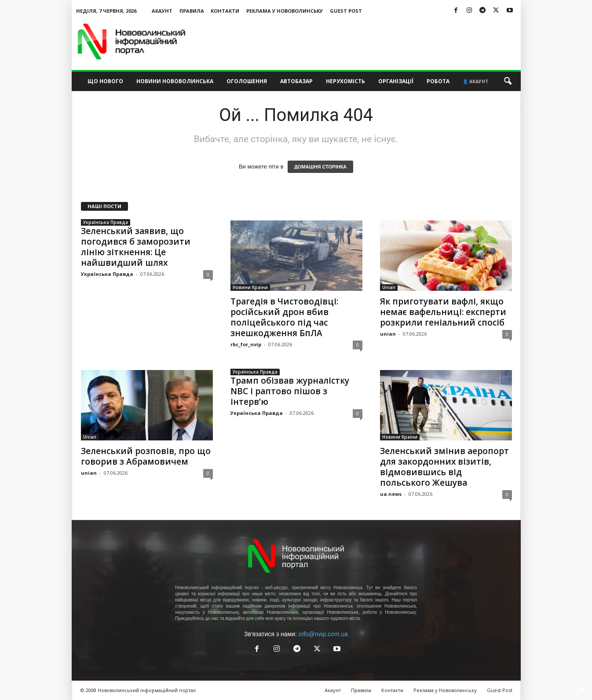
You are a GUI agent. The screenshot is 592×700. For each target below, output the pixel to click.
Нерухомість (345, 81)
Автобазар (296, 81)
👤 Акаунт (475, 81)
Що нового (105, 81)
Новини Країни (250, 287)
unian (388, 334)
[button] (508, 81)
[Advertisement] (361, 41)
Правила (192, 11)
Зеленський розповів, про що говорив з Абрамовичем (146, 456)
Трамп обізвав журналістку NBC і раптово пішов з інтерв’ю (290, 391)
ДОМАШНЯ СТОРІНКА (320, 167)
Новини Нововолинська (175, 81)
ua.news (391, 494)
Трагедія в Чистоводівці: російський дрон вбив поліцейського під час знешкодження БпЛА (284, 317)
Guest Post (346, 11)
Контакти (225, 11)
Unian (389, 287)
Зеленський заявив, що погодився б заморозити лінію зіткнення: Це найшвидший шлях (136, 247)
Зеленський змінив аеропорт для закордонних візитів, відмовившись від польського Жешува (444, 467)
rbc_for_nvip (246, 344)
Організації (396, 81)
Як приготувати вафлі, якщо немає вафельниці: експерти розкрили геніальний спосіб (443, 312)
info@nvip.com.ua (323, 634)
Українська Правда (106, 222)
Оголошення (247, 81)
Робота (438, 81)
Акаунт (162, 11)
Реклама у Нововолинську (285, 11)
